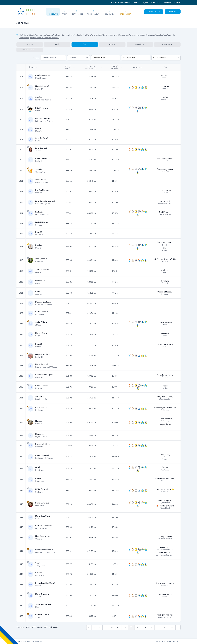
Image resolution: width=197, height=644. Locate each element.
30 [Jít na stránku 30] (151, 627)
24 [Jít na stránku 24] (111, 627)
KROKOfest (156, 3)
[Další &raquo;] (178, 627)
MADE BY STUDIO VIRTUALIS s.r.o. (167, 641)
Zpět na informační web (121, 3)
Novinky (167, 3)
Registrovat (154, 12)
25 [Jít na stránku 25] (118, 627)
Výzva (145, 3)
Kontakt (177, 3)
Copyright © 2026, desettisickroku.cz (30, 641)
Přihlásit (173, 12)
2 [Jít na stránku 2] (100, 627)
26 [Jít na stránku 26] (125, 627)
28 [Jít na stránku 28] (138, 627)
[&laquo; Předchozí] (89, 627)
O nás (137, 3)
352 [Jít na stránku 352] (172, 627)
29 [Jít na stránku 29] (145, 627)
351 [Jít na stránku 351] (164, 627)
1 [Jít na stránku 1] (94, 627)
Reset (36, 58)
